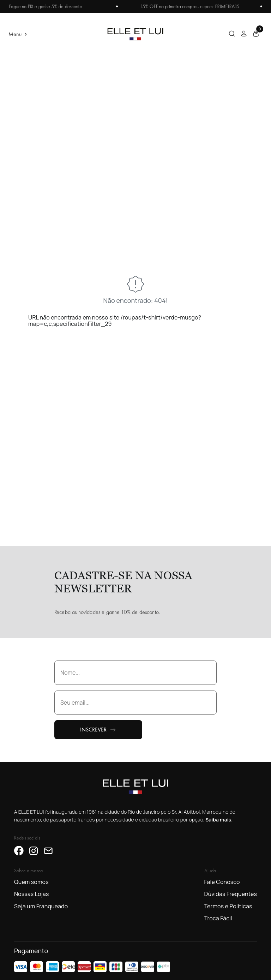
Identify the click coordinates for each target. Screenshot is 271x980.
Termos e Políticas (228, 906)
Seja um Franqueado (41, 906)
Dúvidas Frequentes (231, 894)
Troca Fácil (218, 918)
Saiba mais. (219, 820)
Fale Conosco (222, 882)
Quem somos (31, 882)
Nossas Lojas (31, 894)
